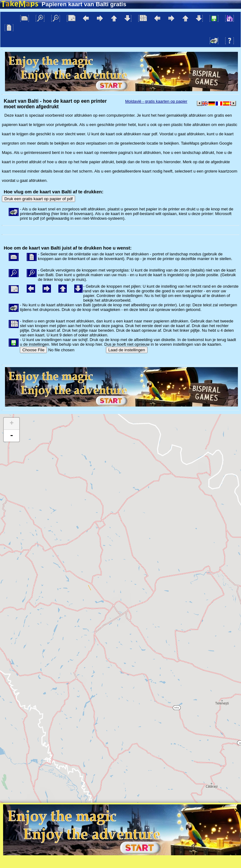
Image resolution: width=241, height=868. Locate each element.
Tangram (176, 818)
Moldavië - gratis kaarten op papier (156, 101)
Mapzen (230, 818)
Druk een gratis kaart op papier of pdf (39, 199)
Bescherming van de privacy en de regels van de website (159, 826)
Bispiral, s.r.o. (64, 826)
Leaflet (155, 818)
